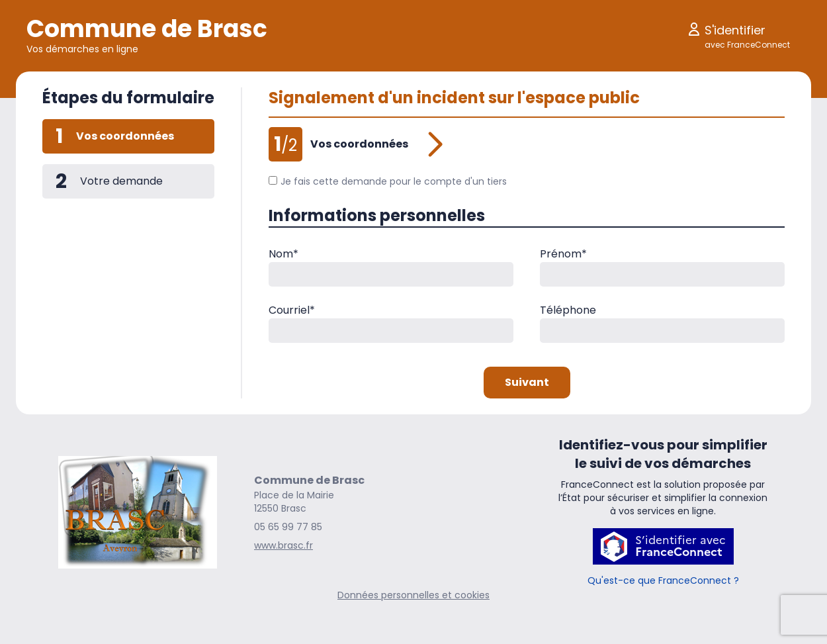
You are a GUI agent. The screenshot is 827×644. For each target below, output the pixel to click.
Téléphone (568, 310)
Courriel (292, 310)
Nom (283, 254)
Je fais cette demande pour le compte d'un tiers (388, 181)
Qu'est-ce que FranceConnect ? (663, 580)
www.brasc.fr (283, 545)
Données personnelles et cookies (413, 595)
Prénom (563, 254)
